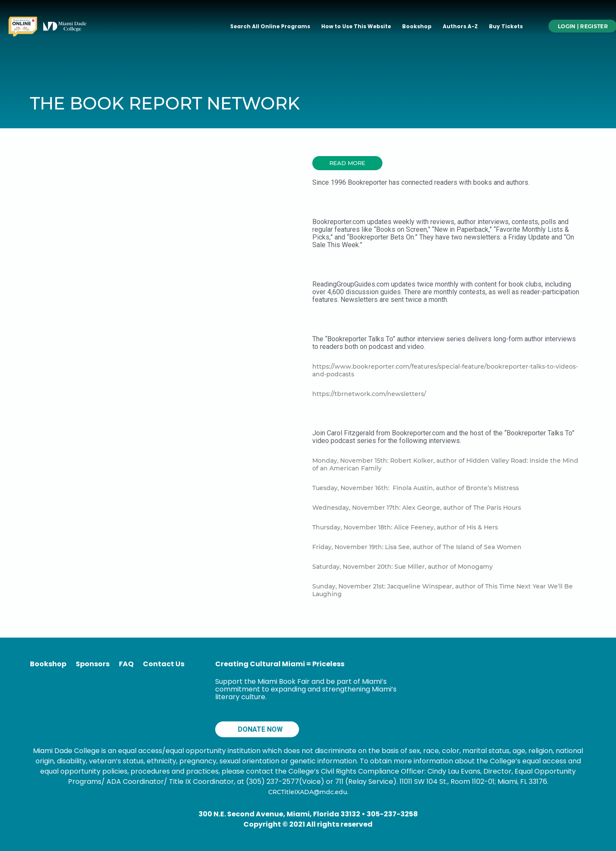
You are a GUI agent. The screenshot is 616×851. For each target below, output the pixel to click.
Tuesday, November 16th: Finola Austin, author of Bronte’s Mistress (416, 488)
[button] (347, 163)
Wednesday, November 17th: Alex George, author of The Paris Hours (417, 508)
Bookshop (417, 26)
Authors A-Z (460, 26)
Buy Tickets (506, 26)
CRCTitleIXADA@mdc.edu (308, 792)
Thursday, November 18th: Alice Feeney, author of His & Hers (405, 527)
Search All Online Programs (270, 26)
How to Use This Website (356, 26)
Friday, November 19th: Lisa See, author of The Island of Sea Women (417, 547)
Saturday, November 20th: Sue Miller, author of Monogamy (403, 567)
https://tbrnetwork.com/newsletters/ (369, 394)
